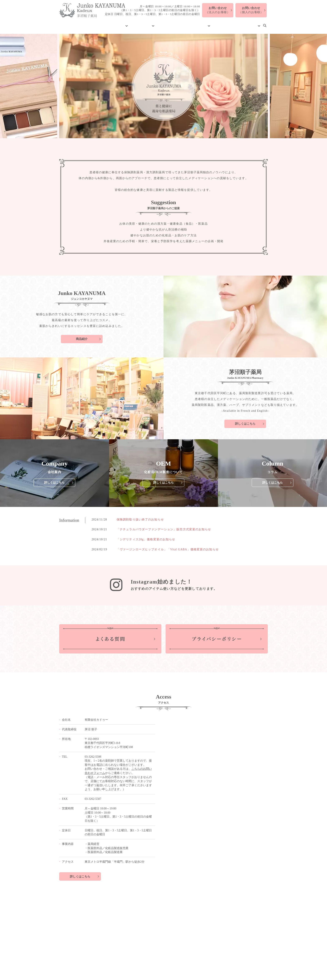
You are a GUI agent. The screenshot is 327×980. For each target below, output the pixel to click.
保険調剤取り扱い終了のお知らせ (140, 516)
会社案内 (106, 23)
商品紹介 (82, 335)
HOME (92, 23)
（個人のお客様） (251, 10)
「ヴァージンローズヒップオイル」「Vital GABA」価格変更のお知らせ (168, 545)
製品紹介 (122, 23)
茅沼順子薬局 (145, 23)
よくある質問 (225, 23)
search (265, 24)
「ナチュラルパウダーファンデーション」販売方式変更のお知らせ (164, 525)
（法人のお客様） (218, 10)
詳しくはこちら (245, 420)
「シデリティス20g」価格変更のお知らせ (146, 535)
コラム (204, 23)
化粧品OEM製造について (178, 23)
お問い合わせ (247, 23)
